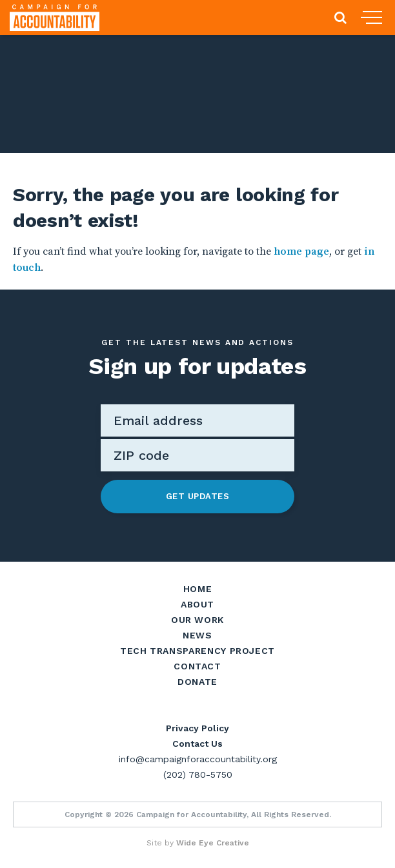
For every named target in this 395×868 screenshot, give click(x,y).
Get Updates (198, 496)
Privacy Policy (197, 728)
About (197, 604)
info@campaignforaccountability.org (198, 759)
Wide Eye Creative (213, 843)
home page (301, 252)
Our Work (197, 620)
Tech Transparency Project (197, 651)
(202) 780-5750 (198, 774)
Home (198, 589)
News (197, 635)
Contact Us (197, 744)
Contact (197, 666)
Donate (197, 682)
